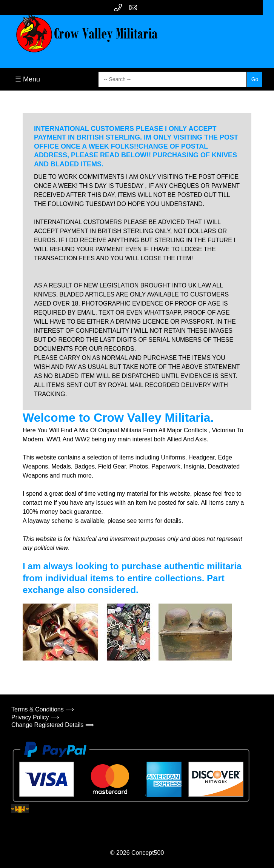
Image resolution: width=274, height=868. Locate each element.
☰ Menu (28, 79)
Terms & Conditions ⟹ (43, 709)
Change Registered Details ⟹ (53, 725)
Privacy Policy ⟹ (35, 717)
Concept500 (148, 853)
